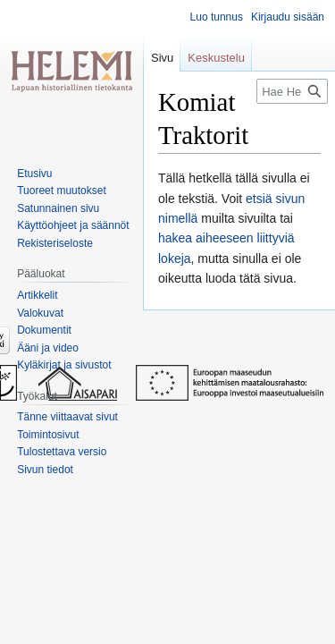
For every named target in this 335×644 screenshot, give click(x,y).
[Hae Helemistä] (292, 91)
